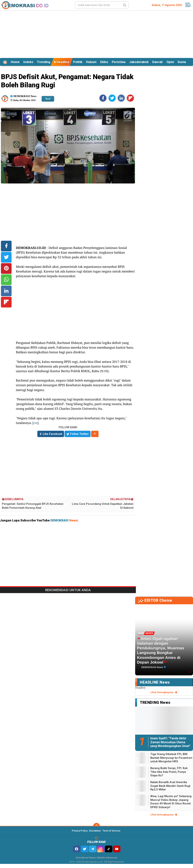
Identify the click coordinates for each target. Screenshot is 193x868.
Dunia (182, 62)
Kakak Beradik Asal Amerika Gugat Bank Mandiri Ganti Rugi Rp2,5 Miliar (170, 786)
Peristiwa (119, 62)
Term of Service (111, 831)
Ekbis (104, 62)
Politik (78, 62)
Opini (170, 62)
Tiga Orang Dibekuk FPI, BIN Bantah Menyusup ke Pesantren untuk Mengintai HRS (171, 758)
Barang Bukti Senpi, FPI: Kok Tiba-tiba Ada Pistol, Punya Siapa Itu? (169, 772)
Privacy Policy (80, 831)
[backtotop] (96, 826)
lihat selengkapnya (164, 692)
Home (15, 62)
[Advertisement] (96, 33)
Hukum (91, 62)
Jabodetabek (139, 62)
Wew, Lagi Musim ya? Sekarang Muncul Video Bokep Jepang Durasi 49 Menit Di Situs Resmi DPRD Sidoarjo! (171, 802)
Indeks (28, 62)
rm (35, 423)
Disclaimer (95, 831)
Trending (44, 62)
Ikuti (48, 99)
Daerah (158, 62)
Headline (62, 62)
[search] (102, 5)
